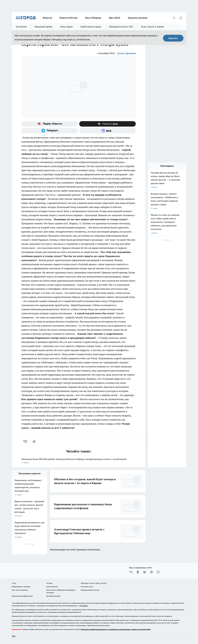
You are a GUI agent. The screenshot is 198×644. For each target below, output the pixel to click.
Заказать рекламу (138, 18)
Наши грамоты (52, 587)
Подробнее (83, 606)
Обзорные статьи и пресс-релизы (94, 583)
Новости (47, 18)
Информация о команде (21, 587)
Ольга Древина (127, 53)
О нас (14, 583)
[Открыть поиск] (174, 18)
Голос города (66, 27)
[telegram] (35, 441)
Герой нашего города (91, 27)
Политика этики (87, 587)
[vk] (26, 441)
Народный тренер (43, 27)
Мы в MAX (115, 18)
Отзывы (49, 583)
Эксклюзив (21, 27)
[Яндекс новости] (50, 124)
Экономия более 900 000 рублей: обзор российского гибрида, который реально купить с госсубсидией (79, 461)
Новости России (69, 18)
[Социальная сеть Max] (108, 131)
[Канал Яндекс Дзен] (108, 124)
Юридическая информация (22, 596)
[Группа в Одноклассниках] (138, 572)
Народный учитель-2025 (121, 27)
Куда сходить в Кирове (153, 27)
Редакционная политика (90, 590)
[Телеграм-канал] (50, 131)
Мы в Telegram (93, 18)
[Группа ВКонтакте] (131, 572)
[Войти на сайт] (181, 18)
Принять (173, 38)
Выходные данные (53, 596)
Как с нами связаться (20, 590)
